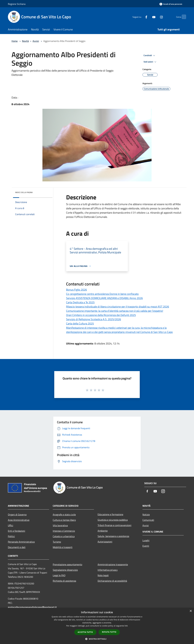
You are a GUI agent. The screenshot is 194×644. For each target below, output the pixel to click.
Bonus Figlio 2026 (76, 290)
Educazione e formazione (110, 514)
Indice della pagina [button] (24, 192)
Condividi (150, 56)
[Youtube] (148, 17)
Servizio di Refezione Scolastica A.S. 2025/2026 (94, 319)
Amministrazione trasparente (113, 564)
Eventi (146, 546)
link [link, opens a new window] (126, 626)
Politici (11, 536)
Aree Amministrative (19, 520)
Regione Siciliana (17, 4)
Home (15, 41)
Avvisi (36, 41)
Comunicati (148, 520)
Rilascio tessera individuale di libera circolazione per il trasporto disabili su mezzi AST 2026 (118, 307)
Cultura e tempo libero (64, 520)
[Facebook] (140, 17)
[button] (97, 639)
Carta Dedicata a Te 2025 (80, 302)
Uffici (11, 525)
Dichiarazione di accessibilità (112, 581)
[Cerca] (182, 17)
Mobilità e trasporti (63, 547)
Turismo (57, 542)
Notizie (146, 515)
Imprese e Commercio (64, 531)
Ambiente (103, 531)
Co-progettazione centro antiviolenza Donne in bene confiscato (102, 294)
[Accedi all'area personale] (171, 4)
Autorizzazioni (105, 542)
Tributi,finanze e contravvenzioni (115, 525)
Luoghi (146, 540)
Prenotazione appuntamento (67, 564)
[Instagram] (156, 17)
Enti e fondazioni (17, 531)
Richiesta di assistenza (64, 581)
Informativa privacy (108, 570)
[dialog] (97, 626)
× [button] (191, 611)
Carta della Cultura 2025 (80, 324)
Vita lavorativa (60, 525)
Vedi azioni (150, 62)
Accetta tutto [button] (85, 632)
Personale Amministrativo (21, 542)
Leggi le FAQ (59, 575)
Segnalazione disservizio (65, 570)
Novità (25, 41)
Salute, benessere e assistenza (113, 536)
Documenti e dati (17, 547)
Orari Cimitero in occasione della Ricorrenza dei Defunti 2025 (101, 315)
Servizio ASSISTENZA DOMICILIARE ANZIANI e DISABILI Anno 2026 (104, 298)
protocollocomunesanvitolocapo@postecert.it (32, 607)
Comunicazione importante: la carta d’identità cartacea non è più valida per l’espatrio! (115, 311)
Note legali (103, 575)
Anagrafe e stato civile (64, 515)
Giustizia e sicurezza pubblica (113, 520)
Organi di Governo (17, 515)
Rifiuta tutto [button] (109, 632)
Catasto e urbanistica (64, 536)
